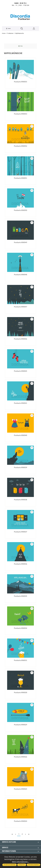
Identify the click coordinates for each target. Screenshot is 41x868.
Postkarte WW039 (20, 467)
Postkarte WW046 (20, 339)
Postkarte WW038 (20, 500)
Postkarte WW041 (20, 403)
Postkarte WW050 (20, 210)
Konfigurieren (22, 865)
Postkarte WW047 (20, 307)
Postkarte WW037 (20, 532)
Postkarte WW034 (20, 628)
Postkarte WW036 (20, 564)
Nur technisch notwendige (9, 865)
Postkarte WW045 (20, 371)
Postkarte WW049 (20, 242)
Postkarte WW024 (20, 821)
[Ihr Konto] (34, 29)
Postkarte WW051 (20, 178)
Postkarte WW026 (20, 757)
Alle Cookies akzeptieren (34, 865)
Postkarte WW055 (20, 82)
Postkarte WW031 (20, 660)
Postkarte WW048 (20, 275)
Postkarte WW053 (20, 114)
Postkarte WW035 (20, 596)
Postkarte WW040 (20, 435)
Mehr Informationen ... (20, 862)
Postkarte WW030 (20, 692)
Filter (20, 46)
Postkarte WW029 (20, 725)
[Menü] (8, 29)
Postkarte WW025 (20, 789)
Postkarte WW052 (20, 146)
